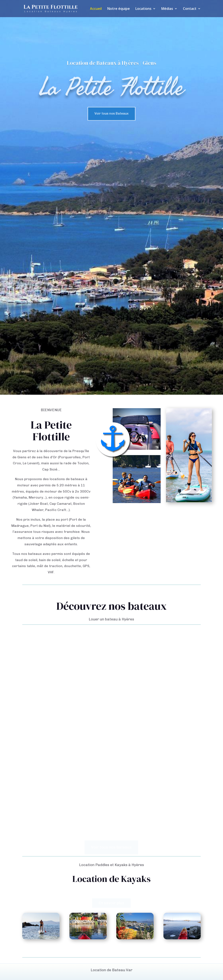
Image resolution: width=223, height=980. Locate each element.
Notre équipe (119, 9)
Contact (190, 9)
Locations (143, 9)
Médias (167, 9)
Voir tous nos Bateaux (111, 118)
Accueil (96, 9)
